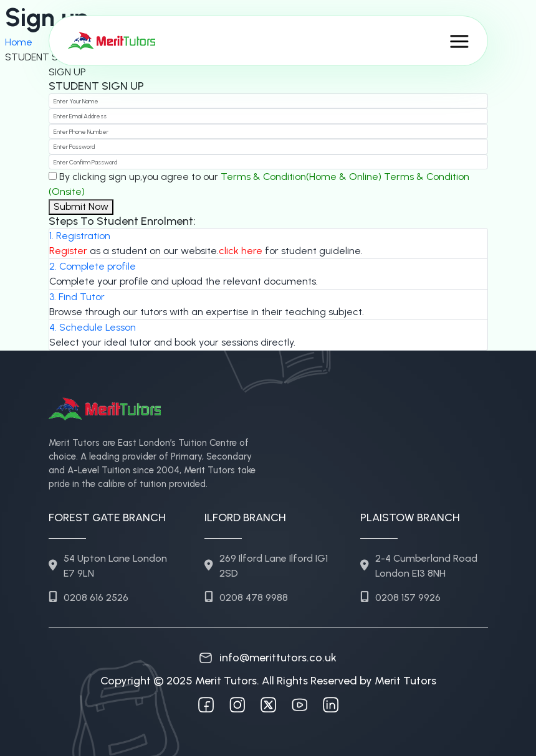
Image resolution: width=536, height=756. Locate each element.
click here (241, 251)
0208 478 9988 (246, 598)
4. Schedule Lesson (93, 327)
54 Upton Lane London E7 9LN (108, 566)
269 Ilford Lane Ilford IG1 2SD (266, 566)
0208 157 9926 (400, 598)
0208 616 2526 (89, 598)
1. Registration (80, 236)
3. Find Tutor (77, 297)
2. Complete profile (93, 266)
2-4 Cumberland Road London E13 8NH (419, 566)
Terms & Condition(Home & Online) (301, 177)
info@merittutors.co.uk (268, 658)
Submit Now (81, 206)
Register (68, 251)
